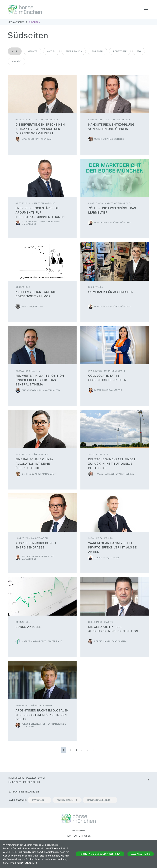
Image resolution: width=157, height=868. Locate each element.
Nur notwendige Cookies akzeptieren (100, 854)
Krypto (16, 61)
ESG (139, 51)
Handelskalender (100, 800)
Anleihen (97, 51)
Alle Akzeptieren (141, 854)
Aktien (51, 51)
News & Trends (16, 22)
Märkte (32, 51)
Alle (15, 51)
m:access (40, 800)
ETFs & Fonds (74, 51)
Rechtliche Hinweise (79, 836)
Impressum (79, 831)
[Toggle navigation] (147, 10)
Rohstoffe (120, 51)
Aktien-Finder (67, 800)
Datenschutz (29, 863)
